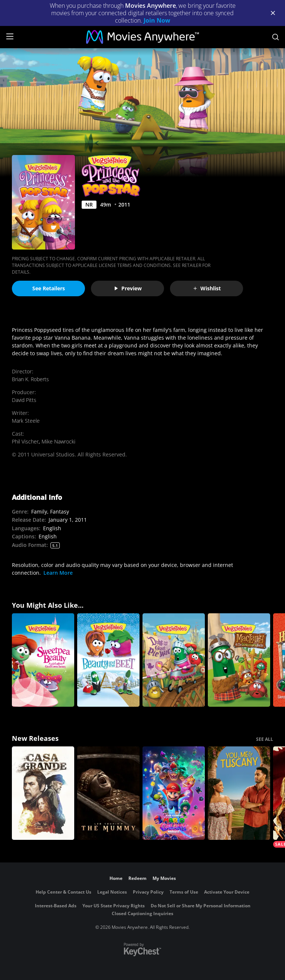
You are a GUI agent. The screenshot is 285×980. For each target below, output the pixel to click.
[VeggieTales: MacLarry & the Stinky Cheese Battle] (239, 660)
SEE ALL (265, 739)
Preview (128, 288)
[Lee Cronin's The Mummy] (108, 793)
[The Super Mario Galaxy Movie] (174, 793)
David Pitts (24, 400)
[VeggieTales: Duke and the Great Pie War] (174, 660)
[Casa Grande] (43, 793)
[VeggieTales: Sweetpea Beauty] (43, 660)
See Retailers (49, 288)
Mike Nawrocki (58, 441)
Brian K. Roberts (30, 379)
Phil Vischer (25, 441)
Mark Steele (26, 421)
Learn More (58, 573)
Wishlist (207, 288)
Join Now (157, 20)
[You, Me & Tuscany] (239, 793)
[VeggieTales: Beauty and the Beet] (108, 660)
